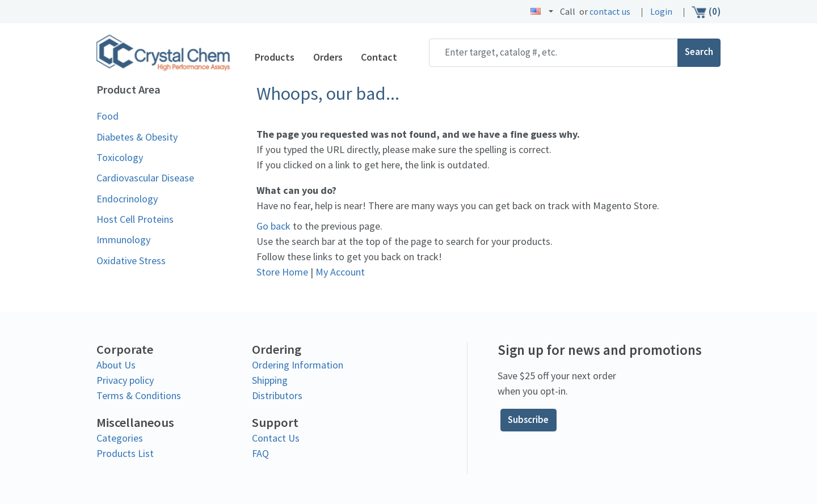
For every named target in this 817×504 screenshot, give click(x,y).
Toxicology (120, 157)
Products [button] (275, 57)
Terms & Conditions (139, 395)
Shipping (270, 380)
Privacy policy (125, 380)
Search (699, 52)
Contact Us (276, 438)
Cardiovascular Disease (145, 178)
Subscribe (528, 420)
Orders (328, 57)
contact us (610, 12)
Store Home (282, 272)
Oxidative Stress (131, 261)
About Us (116, 364)
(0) (706, 12)
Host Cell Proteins (135, 219)
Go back (273, 226)
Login (661, 12)
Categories (120, 438)
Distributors (277, 395)
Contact (379, 57)
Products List (125, 453)
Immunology (123, 240)
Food (108, 116)
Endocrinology (127, 199)
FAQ (260, 453)
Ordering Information (298, 364)
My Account (340, 272)
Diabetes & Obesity (137, 137)
